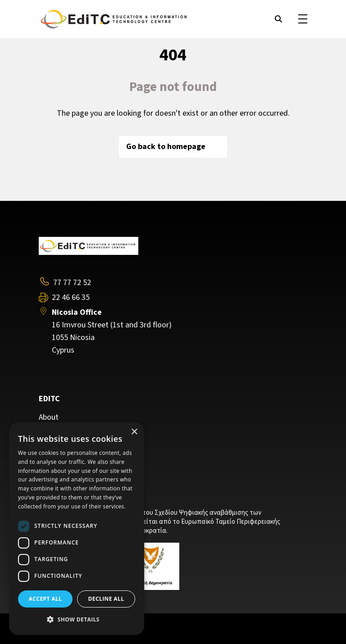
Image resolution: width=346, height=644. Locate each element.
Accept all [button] (46, 599)
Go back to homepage (173, 147)
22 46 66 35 (71, 298)
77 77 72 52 (72, 283)
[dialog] (77, 529)
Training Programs (70, 431)
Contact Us (58, 444)
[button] (77, 620)
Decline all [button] (106, 599)
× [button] (134, 432)
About (49, 417)
